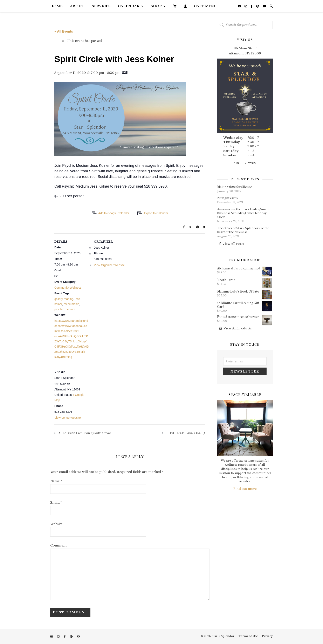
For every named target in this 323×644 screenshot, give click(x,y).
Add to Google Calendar (114, 213)
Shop (156, 6)
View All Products (238, 328)
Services (101, 6)
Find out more (245, 489)
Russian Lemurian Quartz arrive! (87, 433)
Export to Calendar (156, 213)
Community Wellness (68, 288)
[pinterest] (258, 6)
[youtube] (264, 6)
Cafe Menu (205, 6)
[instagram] (246, 6)
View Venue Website (68, 418)
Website (56, 524)
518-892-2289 (245, 163)
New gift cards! (228, 198)
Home (56, 6)
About (77, 6)
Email (56, 502)
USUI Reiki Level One (185, 433)
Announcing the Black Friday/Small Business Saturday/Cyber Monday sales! (243, 213)
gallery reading (64, 299)
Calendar (129, 6)
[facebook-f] (252, 6)
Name (56, 481)
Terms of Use (248, 636)
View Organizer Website (109, 265)
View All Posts (233, 244)
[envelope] (240, 6)
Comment (58, 545)
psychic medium (65, 309)
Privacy (267, 636)
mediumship (71, 304)
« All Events (64, 31)
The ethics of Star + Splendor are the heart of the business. (243, 230)
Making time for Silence (235, 187)
